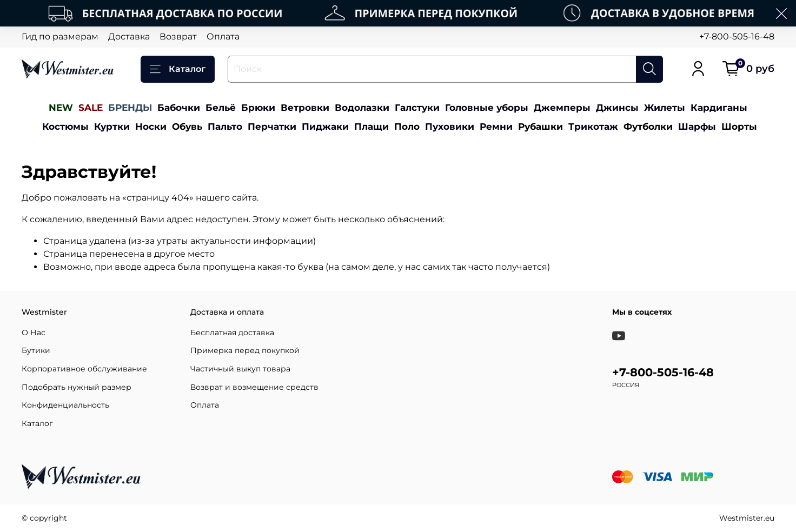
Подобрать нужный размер (77, 387)
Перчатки (272, 126)
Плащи (372, 126)
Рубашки (540, 126)
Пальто (225, 126)
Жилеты (665, 107)
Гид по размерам (60, 36)
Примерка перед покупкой (245, 350)
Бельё (221, 107)
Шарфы (697, 126)
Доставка (129, 36)
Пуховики (450, 126)
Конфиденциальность (65, 405)
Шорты (739, 126)
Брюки (258, 107)
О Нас (34, 332)
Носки (151, 126)
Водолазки (362, 107)
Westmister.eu (747, 518)
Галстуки (417, 107)
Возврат (178, 36)
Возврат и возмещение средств (254, 387)
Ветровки (305, 107)
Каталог (178, 69)
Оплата (223, 36)
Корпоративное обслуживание (84, 369)
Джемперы (562, 107)
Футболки (648, 126)
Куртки (112, 126)
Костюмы (65, 126)
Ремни (496, 126)
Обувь (187, 126)
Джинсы (617, 107)
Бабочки (179, 107)
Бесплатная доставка (232, 332)
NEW (61, 107)
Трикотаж (593, 126)
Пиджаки (325, 126)
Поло (407, 126)
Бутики (36, 350)
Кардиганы (719, 107)
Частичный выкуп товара (240, 369)
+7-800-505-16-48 (737, 36)
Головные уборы (487, 107)
